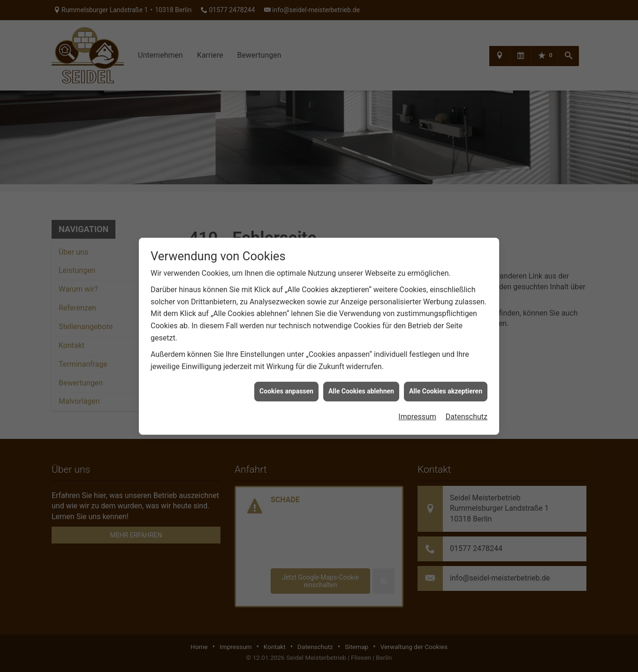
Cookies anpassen (286, 385)
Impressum (417, 410)
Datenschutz (467, 410)
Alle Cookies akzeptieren (446, 385)
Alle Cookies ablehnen (361, 385)
